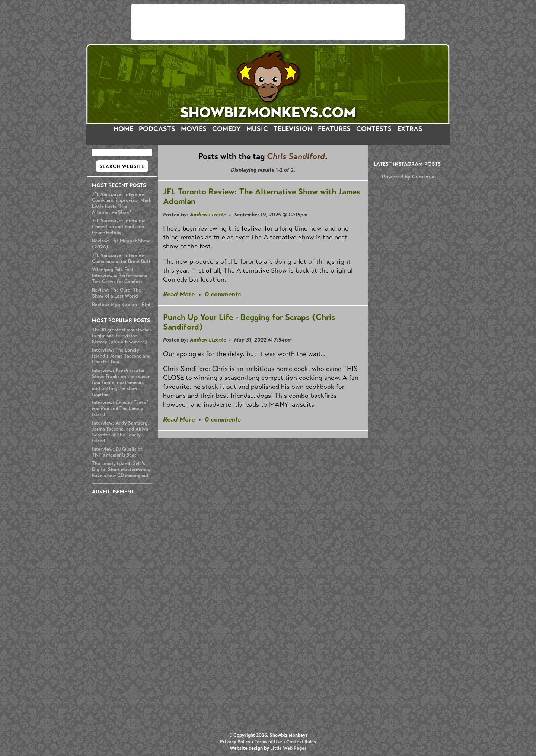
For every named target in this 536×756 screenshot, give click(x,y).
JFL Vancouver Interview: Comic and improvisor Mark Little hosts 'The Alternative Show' (122, 203)
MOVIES (194, 129)
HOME (123, 129)
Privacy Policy (235, 742)
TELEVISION (293, 129)
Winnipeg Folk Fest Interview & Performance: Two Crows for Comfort (120, 276)
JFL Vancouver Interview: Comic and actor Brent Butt (121, 258)
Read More (179, 294)
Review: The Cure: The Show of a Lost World (117, 293)
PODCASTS (157, 129)
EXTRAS (410, 129)
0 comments (223, 294)
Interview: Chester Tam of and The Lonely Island (120, 409)
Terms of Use (268, 742)
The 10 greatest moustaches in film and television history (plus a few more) (122, 336)
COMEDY (226, 129)
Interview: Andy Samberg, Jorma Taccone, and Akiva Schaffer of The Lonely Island (120, 432)
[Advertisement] (268, 22)
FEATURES (334, 129)
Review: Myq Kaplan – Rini (121, 305)
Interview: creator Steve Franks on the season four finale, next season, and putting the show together (121, 382)
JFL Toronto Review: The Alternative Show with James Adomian (262, 196)
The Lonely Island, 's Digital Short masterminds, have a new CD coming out (121, 470)
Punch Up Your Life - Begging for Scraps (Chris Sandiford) (249, 322)
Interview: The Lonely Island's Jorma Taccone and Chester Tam (121, 356)
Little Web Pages (288, 748)
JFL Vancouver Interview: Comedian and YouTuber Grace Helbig (119, 227)
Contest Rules (301, 742)
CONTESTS (374, 129)
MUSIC (257, 129)
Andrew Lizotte (208, 215)
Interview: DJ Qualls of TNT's (117, 452)
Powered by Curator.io (409, 177)
